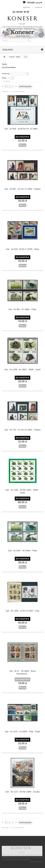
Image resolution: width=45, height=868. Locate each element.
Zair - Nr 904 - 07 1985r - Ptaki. (22, 309)
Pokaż (4, 78)
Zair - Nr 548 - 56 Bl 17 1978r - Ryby (22, 249)
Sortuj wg (6, 73)
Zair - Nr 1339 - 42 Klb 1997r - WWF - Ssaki (22, 491)
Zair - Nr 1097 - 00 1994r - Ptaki (23, 551)
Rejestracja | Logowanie (33, 7)
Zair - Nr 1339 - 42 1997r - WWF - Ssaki (22, 370)
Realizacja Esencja (37, 862)
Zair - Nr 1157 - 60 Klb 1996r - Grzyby (22, 792)
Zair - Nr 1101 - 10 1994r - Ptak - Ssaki (22, 732)
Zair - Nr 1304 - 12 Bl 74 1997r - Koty (23, 611)
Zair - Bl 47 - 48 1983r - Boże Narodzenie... (22, 672)
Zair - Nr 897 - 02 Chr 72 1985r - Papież (22, 189)
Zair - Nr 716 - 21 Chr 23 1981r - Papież (22, 430)
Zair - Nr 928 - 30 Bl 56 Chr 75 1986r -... (22, 129)
